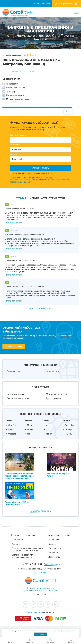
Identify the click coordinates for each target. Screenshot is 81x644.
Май (29, 434)
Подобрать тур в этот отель (22, 72)
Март (30, 425)
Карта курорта (53, 371)
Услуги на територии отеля (48, 198)
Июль (48, 430)
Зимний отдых (55, 553)
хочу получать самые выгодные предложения (31, 173)
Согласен (40, 634)
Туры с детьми (53, 398)
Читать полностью (13, 223)
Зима (9, 420)
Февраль (12, 434)
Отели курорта (13, 371)
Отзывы (21, 198)
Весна (29, 420)
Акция (29, 485)
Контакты (16, 544)
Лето (47, 420)
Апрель (30, 430)
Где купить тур (40, 572)
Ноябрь (68, 434)
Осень (66, 420)
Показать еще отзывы (41, 309)
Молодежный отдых (56, 394)
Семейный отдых (15, 394)
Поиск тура (54, 540)
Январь (12, 430)
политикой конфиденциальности (62, 631)
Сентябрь (69, 425)
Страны (52, 544)
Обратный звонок (52, 564)
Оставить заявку (14, 346)
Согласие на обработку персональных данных (22, 556)
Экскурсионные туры (18, 398)
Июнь (49, 425)
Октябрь (69, 430)
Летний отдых (55, 557)
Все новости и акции (41, 511)
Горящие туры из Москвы (39, 588)
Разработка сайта (35, 612)
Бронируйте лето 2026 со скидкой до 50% (17, 503)
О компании (17, 540)
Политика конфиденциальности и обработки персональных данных (27, 549)
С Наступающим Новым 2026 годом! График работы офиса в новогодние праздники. (19, 476)
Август (49, 434)
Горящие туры (55, 548)
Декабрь (12, 425)
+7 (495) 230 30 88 (42, 4)
